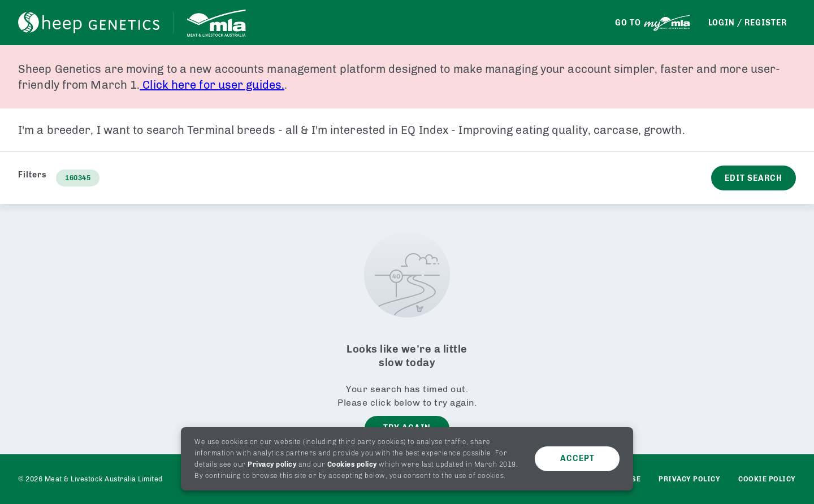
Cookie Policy (767, 479)
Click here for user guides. (212, 85)
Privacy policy (272, 464)
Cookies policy (352, 464)
